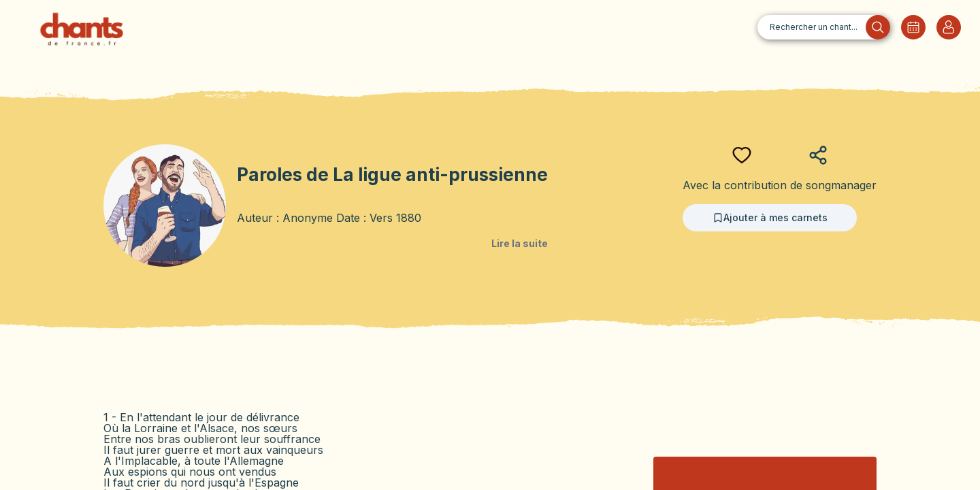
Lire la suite (520, 243)
